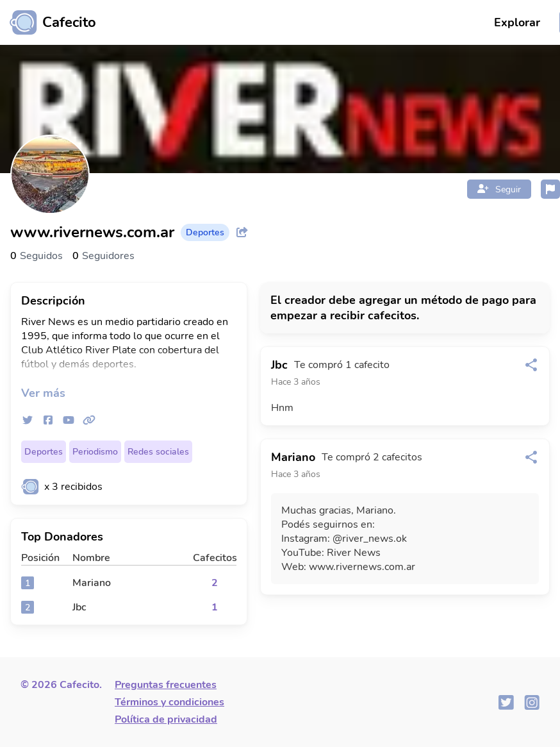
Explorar (517, 22)
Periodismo (95, 452)
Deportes (44, 452)
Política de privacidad (166, 719)
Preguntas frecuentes (166, 685)
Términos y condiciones (169, 702)
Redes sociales (158, 452)
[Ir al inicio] (48, 22)
